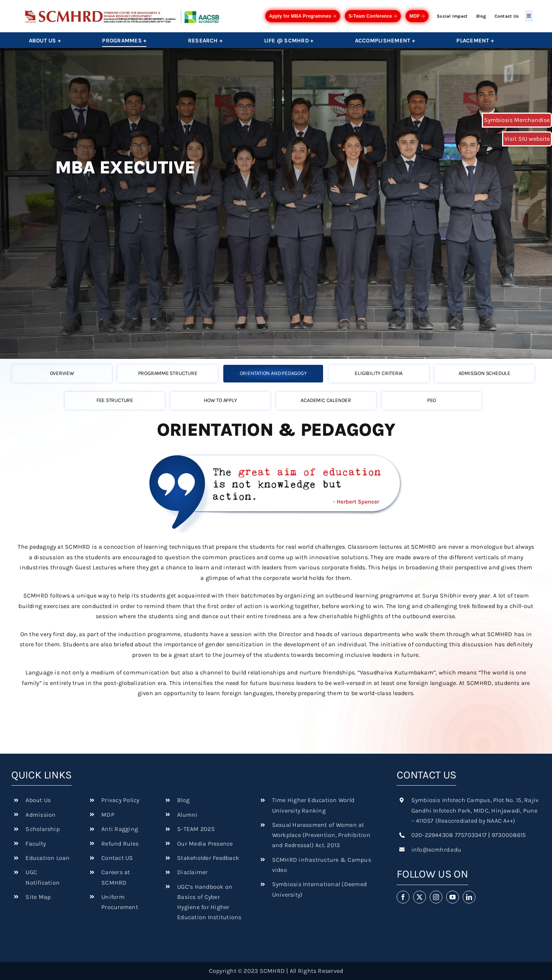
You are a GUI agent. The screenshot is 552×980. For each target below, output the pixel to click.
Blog (481, 16)
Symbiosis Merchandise (517, 120)
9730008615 (509, 835)
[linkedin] (469, 897)
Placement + (475, 41)
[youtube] (453, 897)
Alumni (187, 815)
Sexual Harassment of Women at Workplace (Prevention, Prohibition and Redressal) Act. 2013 (321, 835)
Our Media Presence (205, 844)
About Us (38, 800)
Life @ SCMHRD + (289, 41)
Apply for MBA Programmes (303, 16)
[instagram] (436, 897)
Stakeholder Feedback (208, 858)
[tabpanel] (276, 567)
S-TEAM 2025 (196, 829)
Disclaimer (192, 872)
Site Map (38, 897)
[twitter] (420, 897)
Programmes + (124, 41)
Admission (41, 815)
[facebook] (403, 897)
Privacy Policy (120, 800)
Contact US (117, 858)
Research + (205, 41)
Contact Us (507, 16)
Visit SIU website (527, 139)
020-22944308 (432, 835)
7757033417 (471, 835)
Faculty (36, 844)
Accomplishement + (385, 41)
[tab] (65, 373)
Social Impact (452, 16)
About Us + (45, 41)
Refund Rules (120, 844)
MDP (417, 16)
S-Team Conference (373, 16)
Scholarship (43, 829)
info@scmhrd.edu (436, 850)
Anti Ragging (120, 829)
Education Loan (47, 858)
